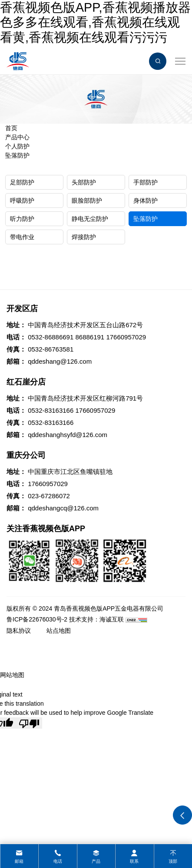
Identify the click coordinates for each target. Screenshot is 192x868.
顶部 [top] (173, 861)
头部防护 (84, 182)
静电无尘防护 (90, 219)
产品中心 (17, 137)
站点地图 (59, 631)
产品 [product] (96, 861)
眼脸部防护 (87, 201)
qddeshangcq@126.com (63, 508)
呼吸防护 (22, 201)
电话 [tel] (58, 861)
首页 (11, 128)
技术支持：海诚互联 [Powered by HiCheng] (96, 619)
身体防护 (146, 201)
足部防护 (22, 182)
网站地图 (12, 675)
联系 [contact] (134, 861)
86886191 (90, 337)
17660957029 (126, 337)
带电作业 (22, 237)
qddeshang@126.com (60, 361)
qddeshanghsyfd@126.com (68, 435)
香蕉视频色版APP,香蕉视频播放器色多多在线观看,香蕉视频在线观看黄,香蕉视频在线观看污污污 (95, 22)
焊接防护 (84, 237)
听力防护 (22, 219)
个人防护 (17, 146)
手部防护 (146, 182)
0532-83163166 (51, 410)
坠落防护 (17, 155)
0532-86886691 (51, 337)
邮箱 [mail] (19, 861)
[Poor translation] (29, 723)
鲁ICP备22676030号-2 (37, 619)
